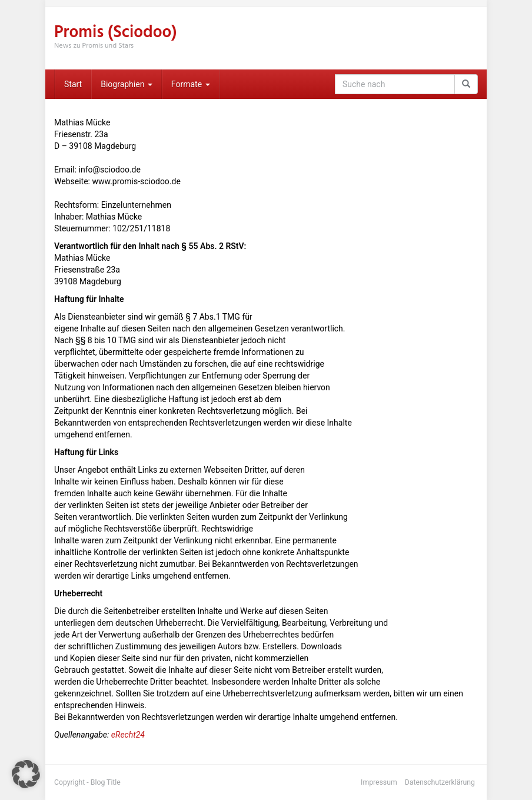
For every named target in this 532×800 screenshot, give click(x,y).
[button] (26, 774)
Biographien (127, 84)
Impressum (379, 782)
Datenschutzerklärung (440, 782)
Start (73, 84)
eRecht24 (128, 735)
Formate (191, 84)
